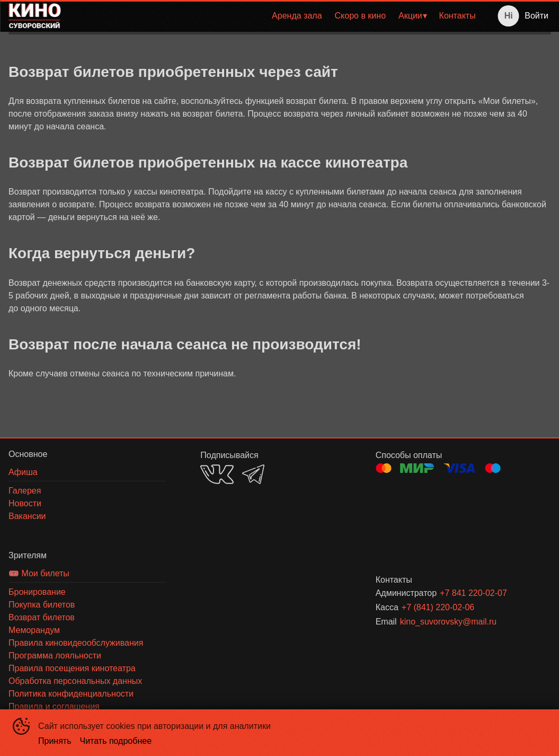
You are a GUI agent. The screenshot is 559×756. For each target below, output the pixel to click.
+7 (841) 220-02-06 (438, 607)
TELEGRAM (253, 474)
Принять (55, 741)
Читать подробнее (116, 741)
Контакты (458, 16)
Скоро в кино (361, 16)
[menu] (276, 16)
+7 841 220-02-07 (473, 593)
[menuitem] (297, 16)
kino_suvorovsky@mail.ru (449, 622)
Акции (410, 16)
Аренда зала (297, 16)
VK (217, 474)
